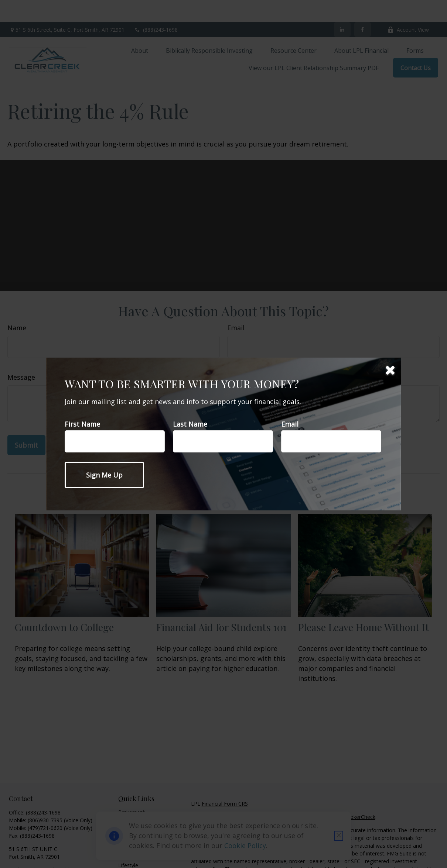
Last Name (190, 424)
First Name (82, 424)
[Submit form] (104, 475)
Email (290, 424)
